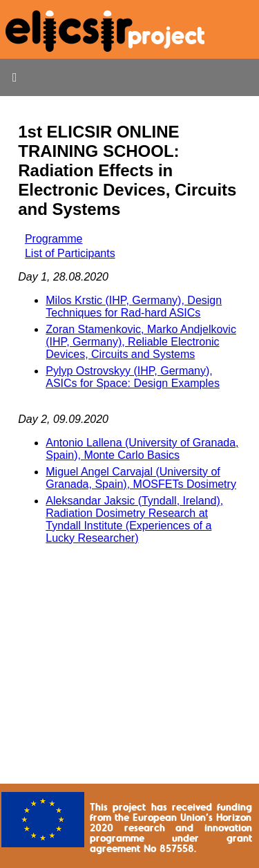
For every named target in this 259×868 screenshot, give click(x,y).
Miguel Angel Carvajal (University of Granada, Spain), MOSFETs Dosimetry (141, 478)
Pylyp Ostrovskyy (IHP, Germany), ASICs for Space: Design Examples (133, 377)
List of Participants (70, 253)
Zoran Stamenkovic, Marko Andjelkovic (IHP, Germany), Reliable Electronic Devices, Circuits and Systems (141, 342)
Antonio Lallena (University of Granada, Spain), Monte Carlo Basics (142, 449)
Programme (54, 239)
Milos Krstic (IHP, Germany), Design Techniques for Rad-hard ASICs (134, 306)
